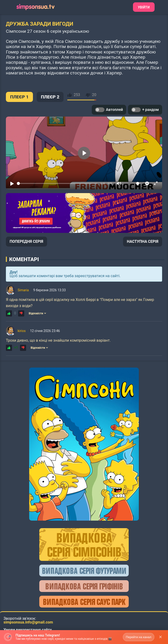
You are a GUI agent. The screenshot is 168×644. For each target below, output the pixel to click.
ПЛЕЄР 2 (50, 97)
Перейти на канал (139, 637)
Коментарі (24, 259)
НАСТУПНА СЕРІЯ (143, 241)
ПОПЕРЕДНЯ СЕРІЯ (26, 241)
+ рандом (145, 110)
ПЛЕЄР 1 (19, 97)
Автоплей (109, 110)
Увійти (144, 7)
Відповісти (37, 313)
